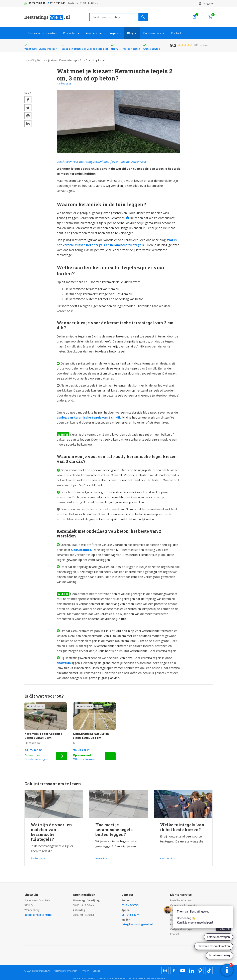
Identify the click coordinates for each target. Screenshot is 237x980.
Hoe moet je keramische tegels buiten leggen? (114, 829)
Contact (176, 33)
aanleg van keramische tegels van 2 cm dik (89, 417)
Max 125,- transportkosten (126, 49)
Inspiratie (115, 33)
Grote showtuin (152, 49)
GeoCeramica (81, 550)
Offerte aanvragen (36, 759)
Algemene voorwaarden (66, 971)
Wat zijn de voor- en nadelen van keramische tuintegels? (51, 832)
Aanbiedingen (95, 33)
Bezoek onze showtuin (42, 33)
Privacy (85, 971)
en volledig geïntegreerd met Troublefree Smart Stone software (134, 978)
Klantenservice (152, 33)
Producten (70, 33)
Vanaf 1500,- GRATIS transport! (41, 49)
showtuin (64, 663)
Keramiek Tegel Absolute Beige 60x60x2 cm (43, 736)
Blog (130, 33)
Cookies (96, 971)
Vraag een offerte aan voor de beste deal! (85, 49)
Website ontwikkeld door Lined (88, 978)
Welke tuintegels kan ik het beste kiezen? (182, 827)
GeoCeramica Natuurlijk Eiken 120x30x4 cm (91, 736)
